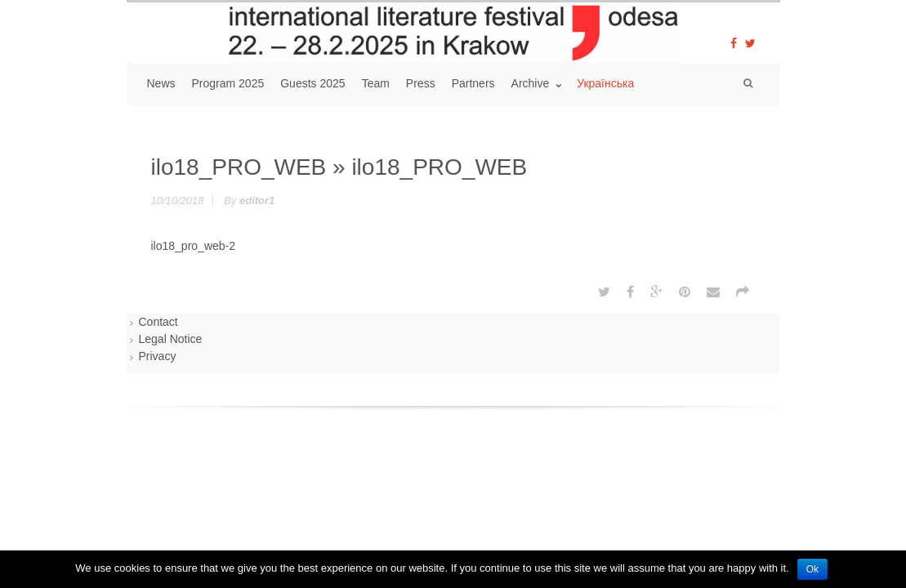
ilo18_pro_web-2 (194, 246)
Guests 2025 (312, 83)
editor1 (257, 200)
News (161, 83)
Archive (532, 83)
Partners (473, 83)
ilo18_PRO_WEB (239, 167)
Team (376, 83)
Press (421, 83)
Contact (158, 322)
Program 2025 (228, 83)
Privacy (158, 356)
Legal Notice (171, 339)
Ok (812, 569)
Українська (605, 83)
